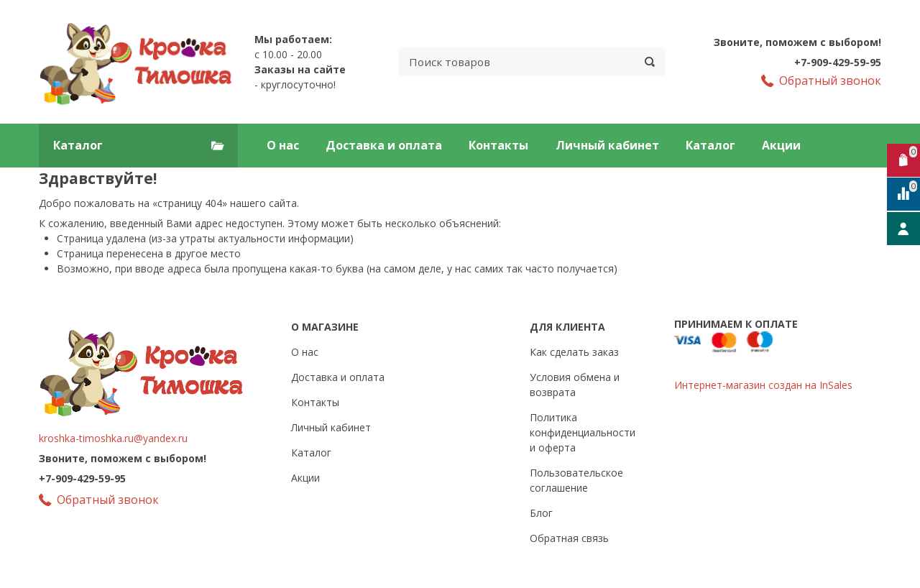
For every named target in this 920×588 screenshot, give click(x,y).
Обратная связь (569, 538)
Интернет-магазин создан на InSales (763, 385)
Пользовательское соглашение (576, 480)
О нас (283, 145)
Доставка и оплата (384, 145)
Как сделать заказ (574, 352)
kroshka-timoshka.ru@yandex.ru (113, 438)
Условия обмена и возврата (575, 385)
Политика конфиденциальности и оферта (583, 432)
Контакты (498, 145)
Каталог (710, 145)
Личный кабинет (607, 145)
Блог (541, 513)
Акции (781, 145)
